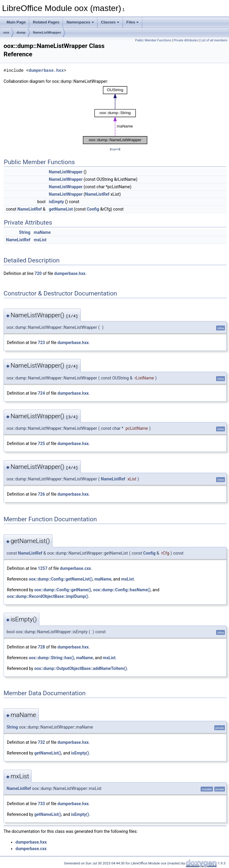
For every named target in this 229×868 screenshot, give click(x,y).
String (25, 232)
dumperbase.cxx (75, 568)
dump (21, 32)
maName (42, 232)
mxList (40, 240)
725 (41, 444)
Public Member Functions (153, 40)
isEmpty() (80, 753)
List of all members (214, 40)
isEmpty (57, 202)
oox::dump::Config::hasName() (122, 590)
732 (41, 742)
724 (41, 393)
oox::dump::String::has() (51, 658)
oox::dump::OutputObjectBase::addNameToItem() (81, 668)
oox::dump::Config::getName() (63, 590)
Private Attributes (186, 40)
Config (93, 209)
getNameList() (48, 753)
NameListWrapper (47, 32)
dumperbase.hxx (46, 70)
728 (41, 647)
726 (41, 494)
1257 (43, 568)
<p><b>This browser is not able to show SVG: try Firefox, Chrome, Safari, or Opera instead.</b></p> (115, 115)
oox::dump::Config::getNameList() (61, 579)
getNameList (61, 209)
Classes (110, 22)
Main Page (16, 22)
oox (6, 32)
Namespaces (80, 22)
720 (38, 273)
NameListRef (97, 194)
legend (115, 149)
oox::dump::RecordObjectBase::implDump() (48, 596)
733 (41, 804)
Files (133, 22)
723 (41, 343)
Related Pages (46, 22)
